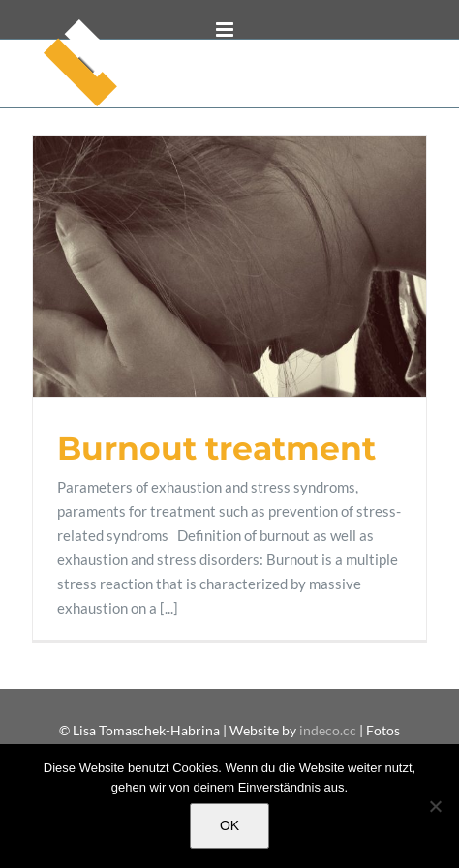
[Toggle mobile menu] (226, 30)
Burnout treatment (216, 448)
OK (229, 825)
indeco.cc (329, 730)
